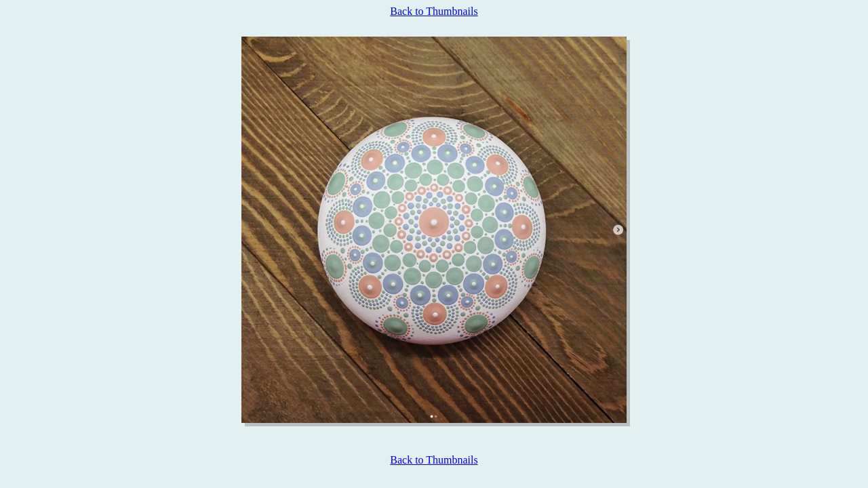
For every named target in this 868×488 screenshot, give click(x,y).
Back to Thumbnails (434, 11)
